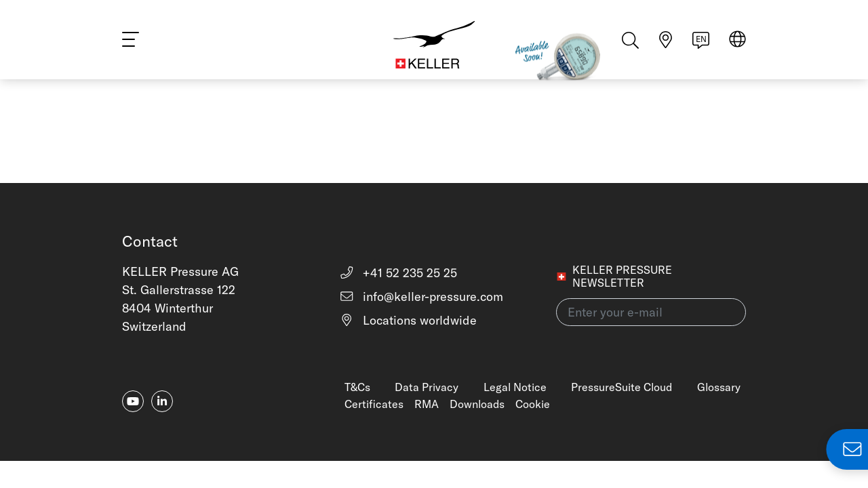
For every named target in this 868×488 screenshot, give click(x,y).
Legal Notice (515, 387)
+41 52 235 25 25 (398, 273)
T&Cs (357, 387)
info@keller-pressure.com (421, 297)
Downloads (477, 404)
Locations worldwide (408, 320)
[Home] (434, 41)
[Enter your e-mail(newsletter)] (651, 312)
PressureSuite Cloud (622, 387)
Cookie (533, 404)
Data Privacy (427, 387)
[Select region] (737, 42)
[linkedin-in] (162, 401)
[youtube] (133, 401)
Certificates (374, 404)
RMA (427, 404)
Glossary (719, 387)
